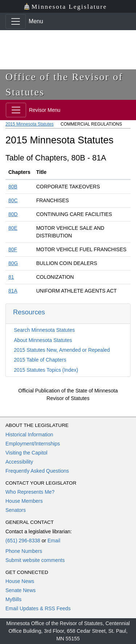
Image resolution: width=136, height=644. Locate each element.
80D (13, 214)
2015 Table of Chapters (40, 360)
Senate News (20, 590)
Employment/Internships (33, 444)
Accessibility (19, 462)
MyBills (13, 599)
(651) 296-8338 (23, 541)
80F (13, 249)
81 (11, 277)
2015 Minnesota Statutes (30, 124)
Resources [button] (29, 312)
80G (13, 263)
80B (13, 187)
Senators (16, 510)
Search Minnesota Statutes (44, 330)
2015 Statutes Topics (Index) (46, 370)
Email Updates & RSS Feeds (38, 608)
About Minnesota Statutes (43, 340)
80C (13, 200)
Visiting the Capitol (26, 453)
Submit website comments (35, 560)
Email (54, 541)
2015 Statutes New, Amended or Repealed (62, 350)
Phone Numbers (24, 551)
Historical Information (29, 435)
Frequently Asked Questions (37, 471)
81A (13, 291)
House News (20, 581)
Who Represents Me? (30, 492)
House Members (24, 501)
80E (13, 228)
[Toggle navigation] (16, 21)
